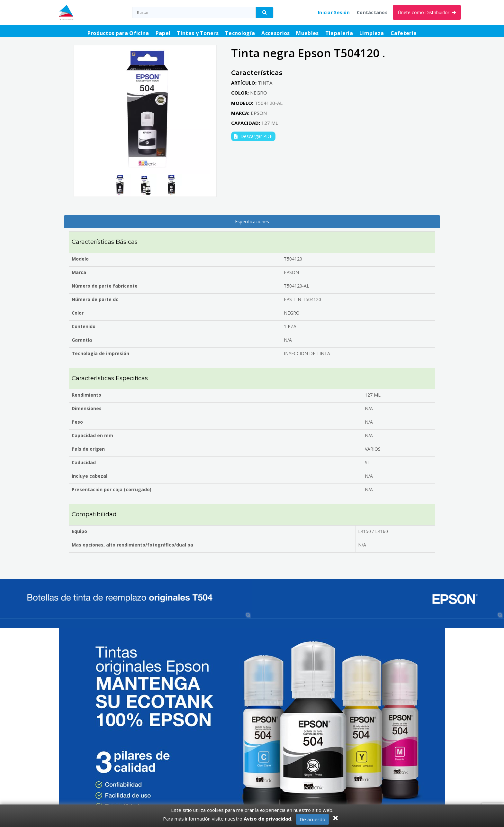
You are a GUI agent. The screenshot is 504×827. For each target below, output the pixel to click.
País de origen (88, 449)
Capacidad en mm (92, 435)
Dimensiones (87, 408)
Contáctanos (372, 12)
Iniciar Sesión (334, 12)
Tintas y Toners (198, 33)
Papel (163, 33)
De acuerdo (312, 819)
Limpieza (372, 33)
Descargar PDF (253, 136)
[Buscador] (265, 13)
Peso (77, 422)
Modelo (80, 259)
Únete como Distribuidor (427, 12)
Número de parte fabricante (105, 286)
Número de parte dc (95, 299)
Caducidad (84, 462)
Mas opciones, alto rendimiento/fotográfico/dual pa (132, 545)
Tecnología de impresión (100, 353)
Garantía (82, 340)
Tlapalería (339, 33)
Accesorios (275, 33)
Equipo (79, 531)
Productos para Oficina (118, 33)
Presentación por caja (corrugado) (112, 489)
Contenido (84, 326)
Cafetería (404, 33)
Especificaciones (252, 221)
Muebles (307, 33)
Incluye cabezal (90, 476)
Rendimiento (86, 395)
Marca (79, 272)
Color (78, 313)
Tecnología (240, 33)
